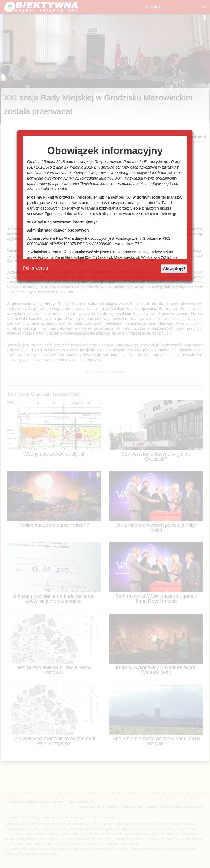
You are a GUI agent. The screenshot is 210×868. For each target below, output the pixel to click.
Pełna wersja (36, 268)
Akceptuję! (174, 269)
